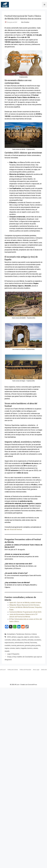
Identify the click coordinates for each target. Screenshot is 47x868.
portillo (38, 645)
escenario (38, 640)
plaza (33, 645)
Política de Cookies (13, 670)
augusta (20, 637)
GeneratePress (32, 685)
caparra (26, 637)
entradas (30, 640)
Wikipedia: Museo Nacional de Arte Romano (24, 605)
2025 (9, 637)
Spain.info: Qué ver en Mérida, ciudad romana (25, 603)
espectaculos (9, 643)
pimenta (28, 645)
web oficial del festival (14, 529)
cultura (14, 640)
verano (36, 648)
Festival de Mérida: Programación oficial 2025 (25, 612)
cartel (32, 637)
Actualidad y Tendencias (16, 634)
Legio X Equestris (13, 654)
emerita (24, 640)
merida (14, 645)
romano (12, 648)
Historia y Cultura (31, 634)
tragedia (24, 648)
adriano (14, 637)
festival (27, 643)
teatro (18, 648)
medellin (8, 645)
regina (7, 648)
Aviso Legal (36, 670)
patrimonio (21, 645)
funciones (33, 643)
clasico (37, 637)
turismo (30, 648)
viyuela (7, 651)
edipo (19, 640)
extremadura (19, 643)
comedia (8, 640)
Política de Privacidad (25, 670)
